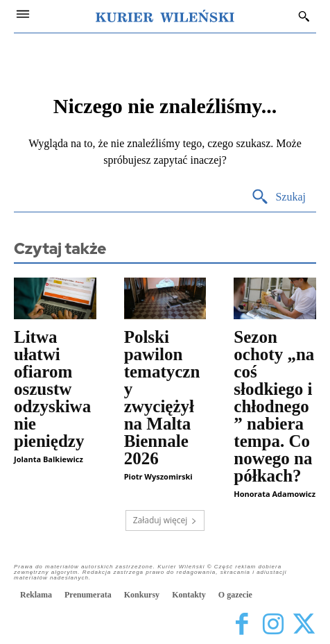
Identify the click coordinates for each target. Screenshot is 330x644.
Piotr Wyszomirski (158, 476)
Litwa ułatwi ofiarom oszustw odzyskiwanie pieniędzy (52, 389)
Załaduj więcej (165, 520)
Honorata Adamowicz (275, 494)
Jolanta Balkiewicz (49, 459)
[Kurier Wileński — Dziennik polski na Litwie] (165, 16)
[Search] (278, 197)
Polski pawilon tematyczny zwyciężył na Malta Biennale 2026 (162, 398)
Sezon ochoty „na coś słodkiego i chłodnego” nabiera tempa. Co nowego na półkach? (274, 406)
